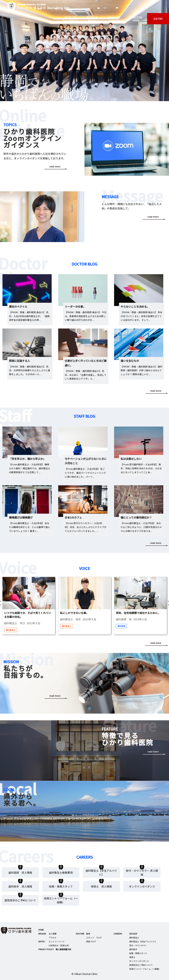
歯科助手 (133, 949)
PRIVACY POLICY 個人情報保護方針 (55, 949)
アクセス (53, 938)
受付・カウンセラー (138, 945)
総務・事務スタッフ (61, 886)
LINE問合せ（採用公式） (59, 945)
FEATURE (114, 19)
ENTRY (158, 19)
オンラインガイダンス (142, 886)
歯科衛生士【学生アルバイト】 (101, 873)
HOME (41, 930)
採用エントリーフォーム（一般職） (61, 900)
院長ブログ (91, 941)
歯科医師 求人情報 (20, 873)
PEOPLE (92, 19)
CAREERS (136, 19)
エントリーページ (57, 941)
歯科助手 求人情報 (20, 886)
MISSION (70, 19)
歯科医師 (133, 934)
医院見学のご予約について (20, 900)
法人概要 (53, 934)
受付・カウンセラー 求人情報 (142, 873)
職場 (88, 934)
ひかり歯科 (35, 7)
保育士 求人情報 (101, 886)
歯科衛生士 (134, 938)
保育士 (132, 957)
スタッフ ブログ (94, 938)
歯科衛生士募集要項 (61, 873)
